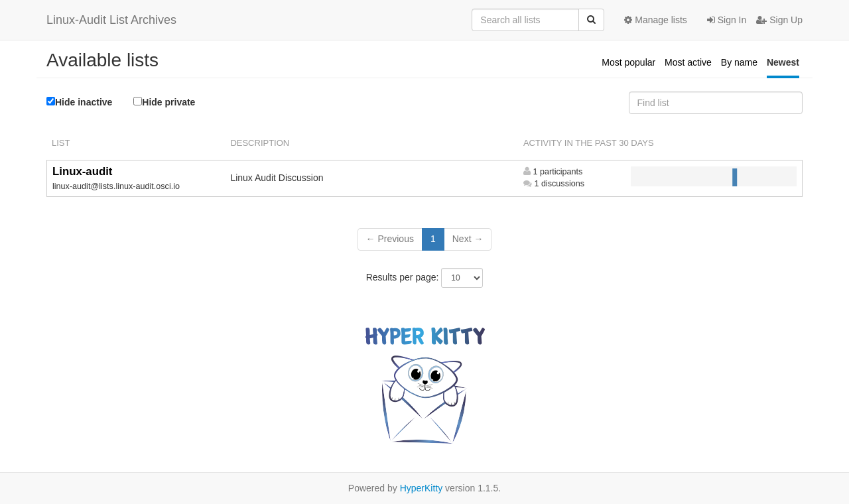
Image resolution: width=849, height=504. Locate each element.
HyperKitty (422, 488)
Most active (688, 62)
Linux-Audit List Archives (111, 20)
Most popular (628, 62)
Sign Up (779, 20)
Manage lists (655, 20)
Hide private (164, 102)
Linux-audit (82, 171)
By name (739, 62)
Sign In (727, 20)
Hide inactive (79, 102)
